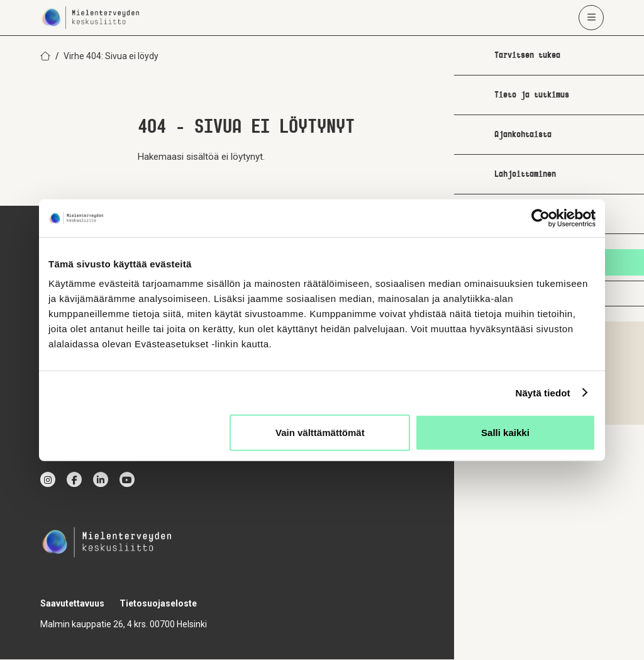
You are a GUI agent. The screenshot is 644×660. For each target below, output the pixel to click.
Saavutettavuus (72, 604)
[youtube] (127, 480)
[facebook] (74, 480)
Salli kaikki (505, 433)
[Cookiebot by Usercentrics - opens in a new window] (541, 218)
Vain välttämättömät (320, 433)
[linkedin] (101, 480)
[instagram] (48, 480)
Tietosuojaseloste (158, 604)
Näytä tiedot (543, 392)
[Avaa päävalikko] (591, 18)
